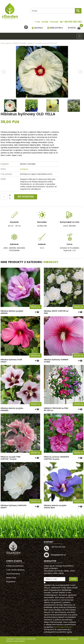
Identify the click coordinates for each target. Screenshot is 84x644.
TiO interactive (73, 639)
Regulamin (11, 582)
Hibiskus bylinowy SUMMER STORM (56, 361)
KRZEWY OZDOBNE (28, 164)
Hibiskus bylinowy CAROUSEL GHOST (14, 507)
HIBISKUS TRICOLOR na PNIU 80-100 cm (56, 409)
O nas (37, 22)
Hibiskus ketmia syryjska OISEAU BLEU (55, 507)
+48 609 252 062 (72, 22)
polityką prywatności (63, 627)
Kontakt (45, 22)
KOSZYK (75, 27)
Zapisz (73, 579)
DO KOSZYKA (26, 197)
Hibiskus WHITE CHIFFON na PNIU (56, 312)
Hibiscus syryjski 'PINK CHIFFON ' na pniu (11, 458)
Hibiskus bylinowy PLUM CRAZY (11, 361)
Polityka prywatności (15, 566)
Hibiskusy (51, 262)
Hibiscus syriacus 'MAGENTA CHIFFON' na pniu (56, 458)
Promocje (54, 22)
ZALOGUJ (39, 28)
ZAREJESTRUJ (56, 28)
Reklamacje (11, 578)
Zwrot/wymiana (13, 574)
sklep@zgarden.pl (58, 555)
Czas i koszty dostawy (15, 570)
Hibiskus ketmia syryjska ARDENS (12, 312)
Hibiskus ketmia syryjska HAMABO (12, 409)
